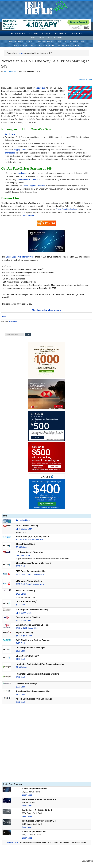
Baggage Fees (20, 150)
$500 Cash (21, 566)
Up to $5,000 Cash (24, 529)
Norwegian (41, 88)
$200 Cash (21, 687)
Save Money (28, 216)
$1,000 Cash (21, 667)
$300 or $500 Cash (24, 636)
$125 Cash (21, 651)
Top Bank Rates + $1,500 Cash (29, 540)
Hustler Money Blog (47, 8)
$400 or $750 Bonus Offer (27, 628)
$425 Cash (21, 643)
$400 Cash (21, 605)
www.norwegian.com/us (28, 180)
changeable (10, 153)
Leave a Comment (85, 80)
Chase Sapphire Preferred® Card (20, 257)
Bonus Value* (13, 842)
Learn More (27, 795)
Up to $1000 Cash (24, 613)
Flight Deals (13, 321)
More (4, 316)
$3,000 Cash (21, 547)
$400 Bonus (21, 594)
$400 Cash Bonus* (30, 574)
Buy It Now (10, 134)
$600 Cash (21, 702)
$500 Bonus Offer (23, 620)
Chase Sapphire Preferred (34, 186)
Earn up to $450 (23, 555)
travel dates (22, 173)
